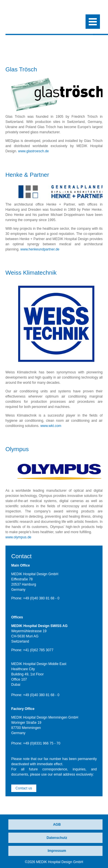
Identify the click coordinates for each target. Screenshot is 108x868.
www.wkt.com (51, 426)
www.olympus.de (18, 537)
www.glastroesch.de (34, 151)
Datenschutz (57, 838)
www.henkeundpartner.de (40, 249)
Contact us (24, 788)
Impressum (57, 851)
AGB (57, 825)
